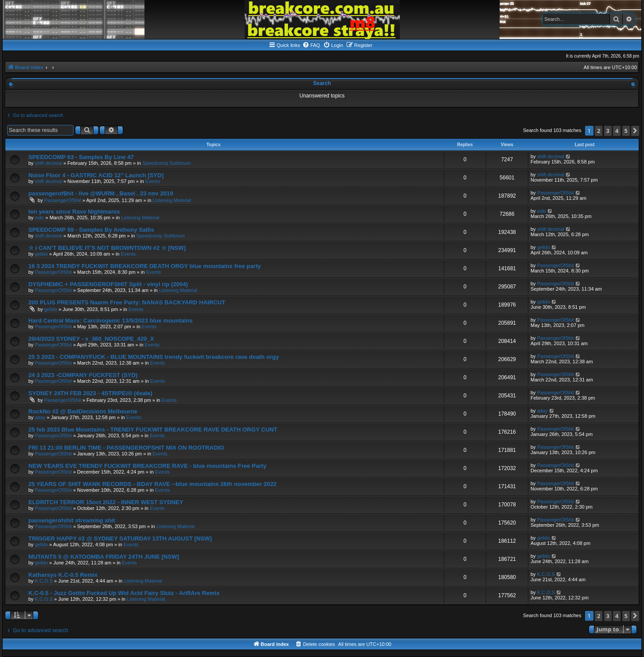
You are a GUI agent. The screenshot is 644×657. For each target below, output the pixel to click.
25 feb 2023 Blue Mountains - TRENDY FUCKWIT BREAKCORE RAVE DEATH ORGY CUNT (153, 430)
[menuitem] (311, 45)
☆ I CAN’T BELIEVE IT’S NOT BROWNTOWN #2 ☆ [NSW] (107, 248)
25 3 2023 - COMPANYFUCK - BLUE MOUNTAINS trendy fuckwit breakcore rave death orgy (154, 357)
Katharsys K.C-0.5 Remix (63, 575)
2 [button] (599, 131)
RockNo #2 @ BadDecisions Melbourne (83, 411)
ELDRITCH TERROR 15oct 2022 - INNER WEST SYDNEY (106, 502)
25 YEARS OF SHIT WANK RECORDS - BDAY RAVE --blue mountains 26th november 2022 (152, 484)
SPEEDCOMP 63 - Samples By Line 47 (81, 157)
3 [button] (608, 131)
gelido (41, 254)
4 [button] (617, 131)
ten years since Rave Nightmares (74, 212)
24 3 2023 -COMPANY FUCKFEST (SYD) (83, 375)
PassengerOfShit (63, 200)
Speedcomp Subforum (166, 163)
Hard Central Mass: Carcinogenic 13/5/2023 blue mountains (111, 321)
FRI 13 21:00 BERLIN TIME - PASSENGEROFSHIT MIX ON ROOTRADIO (126, 448)
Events (153, 181)
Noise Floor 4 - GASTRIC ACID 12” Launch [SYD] (96, 175)
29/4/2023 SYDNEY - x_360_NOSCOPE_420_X (91, 339)
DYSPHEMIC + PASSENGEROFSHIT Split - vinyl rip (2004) (108, 284)
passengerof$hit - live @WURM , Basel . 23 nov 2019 (101, 193)
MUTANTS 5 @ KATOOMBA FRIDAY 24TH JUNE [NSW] (104, 557)
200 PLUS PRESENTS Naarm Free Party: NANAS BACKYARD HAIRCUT (127, 302)
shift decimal (49, 163)
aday (40, 417)
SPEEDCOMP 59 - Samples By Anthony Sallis (91, 230)
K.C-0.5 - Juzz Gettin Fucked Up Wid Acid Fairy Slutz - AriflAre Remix (124, 593)
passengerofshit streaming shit (72, 520)
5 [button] (626, 131)
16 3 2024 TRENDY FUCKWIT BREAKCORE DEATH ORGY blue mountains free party (145, 266)
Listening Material (172, 200)
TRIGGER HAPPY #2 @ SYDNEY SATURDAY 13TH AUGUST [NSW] (120, 538)
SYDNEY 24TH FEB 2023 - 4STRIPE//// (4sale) (90, 393)
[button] (635, 131)
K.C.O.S (44, 581)
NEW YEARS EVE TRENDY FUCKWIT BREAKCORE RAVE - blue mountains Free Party (147, 466)
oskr (40, 218)
